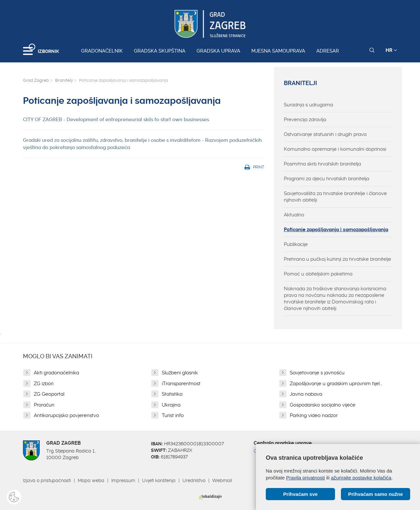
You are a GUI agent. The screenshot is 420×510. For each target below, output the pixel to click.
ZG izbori (44, 384)
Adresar (328, 51)
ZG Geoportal (49, 394)
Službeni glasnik (180, 373)
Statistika (172, 394)
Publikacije (296, 244)
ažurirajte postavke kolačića (361, 478)
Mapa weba (91, 480)
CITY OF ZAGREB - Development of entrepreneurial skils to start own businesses (116, 120)
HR (391, 50)
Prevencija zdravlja (305, 120)
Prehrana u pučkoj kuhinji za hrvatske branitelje (337, 259)
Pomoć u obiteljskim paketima (318, 274)
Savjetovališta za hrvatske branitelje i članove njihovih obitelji (335, 197)
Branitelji (64, 80)
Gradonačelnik (102, 51)
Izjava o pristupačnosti (47, 480)
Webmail (222, 480)
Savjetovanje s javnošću (317, 373)
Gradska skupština (160, 51)
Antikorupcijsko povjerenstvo (66, 415)
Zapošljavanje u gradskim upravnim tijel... (336, 384)
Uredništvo (194, 480)
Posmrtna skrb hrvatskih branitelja (322, 164)
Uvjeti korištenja (159, 480)
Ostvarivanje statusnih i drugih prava (325, 134)
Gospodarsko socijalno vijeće (323, 405)
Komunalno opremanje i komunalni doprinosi (335, 149)
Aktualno (294, 215)
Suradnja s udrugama (308, 105)
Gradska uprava (218, 51)
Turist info (173, 415)
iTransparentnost (181, 384)
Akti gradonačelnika (56, 373)
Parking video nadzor (314, 415)
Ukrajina (171, 405)
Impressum (123, 480)
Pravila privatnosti (305, 478)
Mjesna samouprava (278, 51)
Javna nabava (306, 394)
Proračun (44, 405)
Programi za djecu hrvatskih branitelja (326, 179)
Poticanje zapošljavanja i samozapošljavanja (336, 230)
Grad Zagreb (36, 80)
